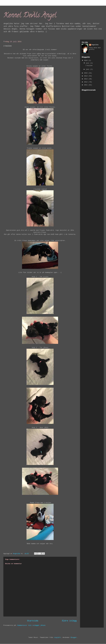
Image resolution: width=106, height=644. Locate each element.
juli (88, 63)
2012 (86, 82)
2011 (86, 85)
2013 (86, 79)
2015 (86, 73)
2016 (86, 60)
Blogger (74, 637)
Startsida (33, 621)
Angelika (95, 45)
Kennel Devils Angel (30, 16)
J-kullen (89, 66)
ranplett (57, 637)
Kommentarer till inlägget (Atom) (32, 625)
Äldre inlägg (69, 621)
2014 (86, 76)
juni (88, 69)
